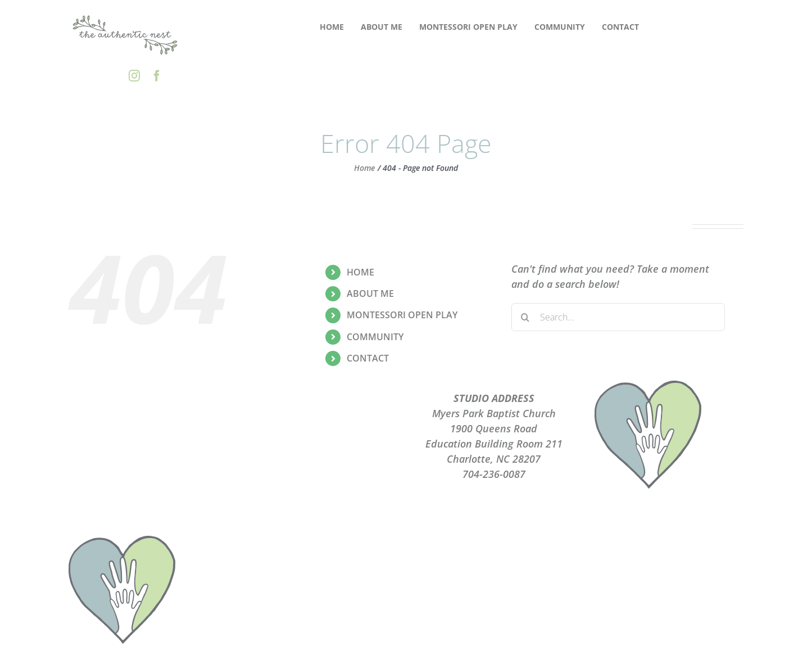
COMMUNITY (375, 337)
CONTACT (368, 358)
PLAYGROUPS (318, 413)
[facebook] (157, 76)
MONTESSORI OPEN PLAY (402, 315)
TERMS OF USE (318, 444)
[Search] (525, 317)
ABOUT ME (370, 293)
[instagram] (134, 76)
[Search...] (618, 317)
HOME (360, 272)
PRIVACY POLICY (318, 428)
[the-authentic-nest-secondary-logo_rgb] (125, 16)
